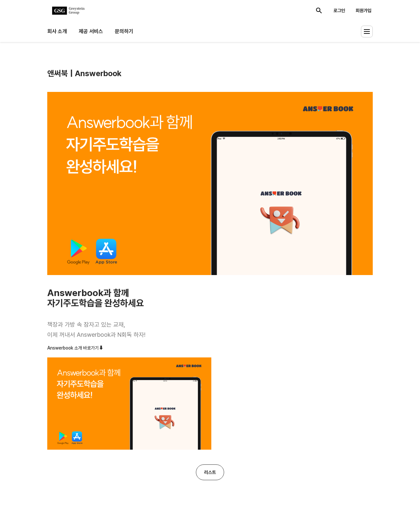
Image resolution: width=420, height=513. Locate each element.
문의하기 (124, 31)
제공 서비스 (91, 31)
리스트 (210, 472)
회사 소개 (57, 31)
